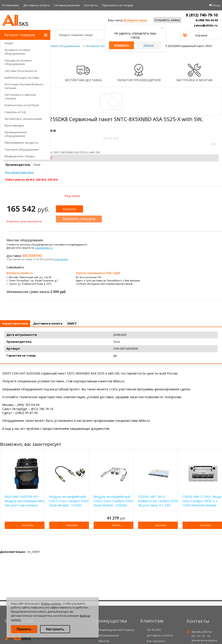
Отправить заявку (167, 20)
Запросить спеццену (79, 219)
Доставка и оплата (37, 5)
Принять (24, 629)
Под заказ (72, 196)
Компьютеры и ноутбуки (22, 105)
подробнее (61, 259)
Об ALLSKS (154, 630)
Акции (9, 43)
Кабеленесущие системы (22, 78)
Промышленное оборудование (16, 134)
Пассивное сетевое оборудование (18, 62)
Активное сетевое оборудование (17, 52)
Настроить (55, 629)
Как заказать (156, 641)
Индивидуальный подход (116, 630)
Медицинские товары (20, 156)
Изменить (122, 45)
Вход (216, 5)
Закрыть (149, 45)
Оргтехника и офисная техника (20, 97)
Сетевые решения (67, 5)
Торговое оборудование (22, 149)
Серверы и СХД (15, 112)
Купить (116, 525)
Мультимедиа (14, 125)
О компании (11, 5)
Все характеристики (20, 172)
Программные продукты (21, 143)
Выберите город (135, 20)
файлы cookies (51, 603)
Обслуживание (109, 635)
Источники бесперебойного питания (24, 86)
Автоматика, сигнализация (23, 119)
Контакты (91, 5)
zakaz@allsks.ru (206, 25)
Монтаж (104, 641)
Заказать (69, 209)
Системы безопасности (21, 71)
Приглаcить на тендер (118, 5)
